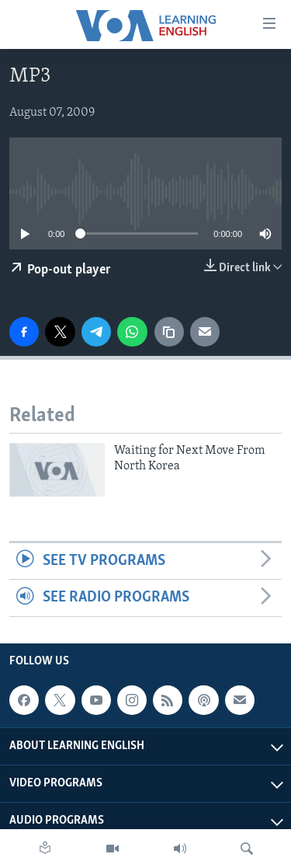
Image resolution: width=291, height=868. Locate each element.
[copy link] (169, 332)
